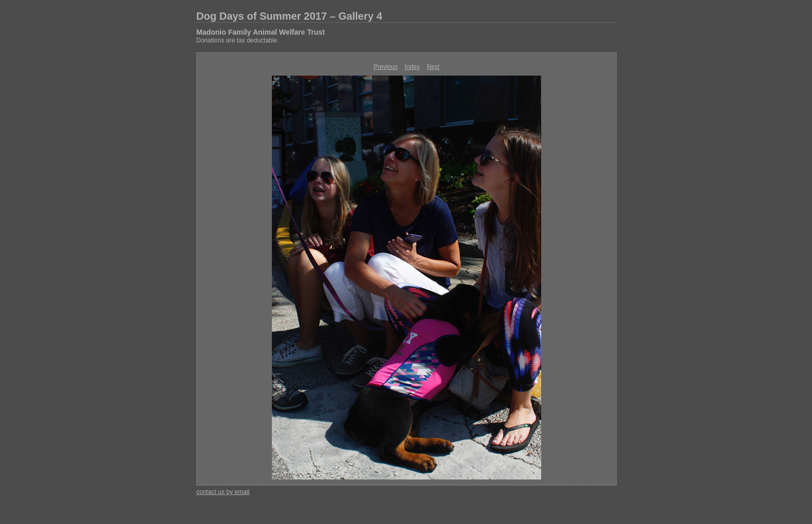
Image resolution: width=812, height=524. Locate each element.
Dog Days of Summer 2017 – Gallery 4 (289, 16)
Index (412, 67)
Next (433, 67)
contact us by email (223, 492)
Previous (386, 67)
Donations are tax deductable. (237, 40)
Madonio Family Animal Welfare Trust (260, 32)
